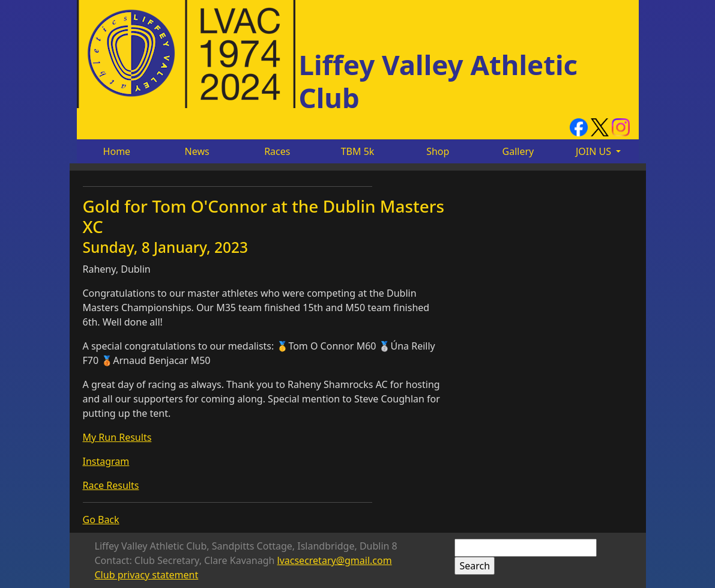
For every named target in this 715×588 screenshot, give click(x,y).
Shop (438, 151)
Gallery (518, 151)
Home (117, 151)
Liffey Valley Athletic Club (439, 81)
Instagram (106, 461)
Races (277, 151)
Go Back (101, 520)
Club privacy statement (147, 575)
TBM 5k (358, 151)
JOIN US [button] (595, 151)
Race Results (111, 485)
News (197, 151)
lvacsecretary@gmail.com (335, 560)
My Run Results (117, 437)
